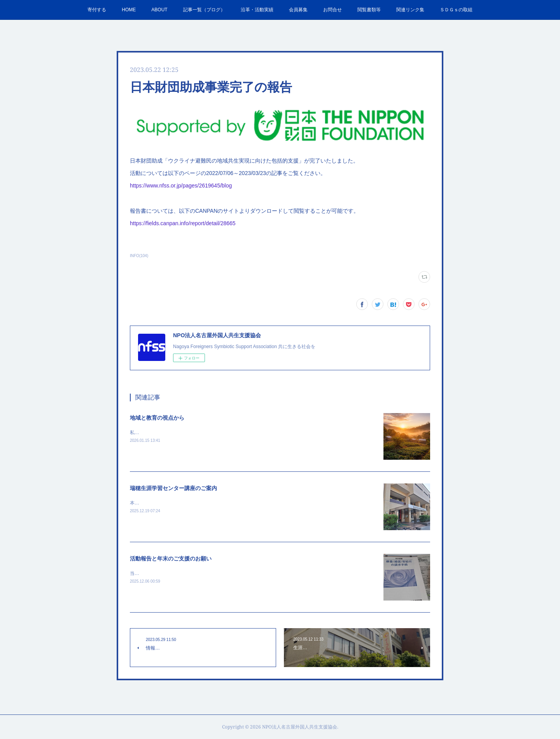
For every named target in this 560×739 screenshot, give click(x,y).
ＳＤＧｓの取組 (456, 10)
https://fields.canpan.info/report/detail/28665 (183, 223)
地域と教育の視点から (157, 418)
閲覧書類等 (369, 10)
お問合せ (332, 10)
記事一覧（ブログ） (204, 10)
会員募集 (298, 10)
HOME (129, 10)
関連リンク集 (410, 10)
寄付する (97, 10)
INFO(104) (139, 256)
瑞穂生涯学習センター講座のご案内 (173, 488)
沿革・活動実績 (257, 10)
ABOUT (159, 10)
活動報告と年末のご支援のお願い (171, 559)
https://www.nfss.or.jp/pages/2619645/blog (181, 186)
